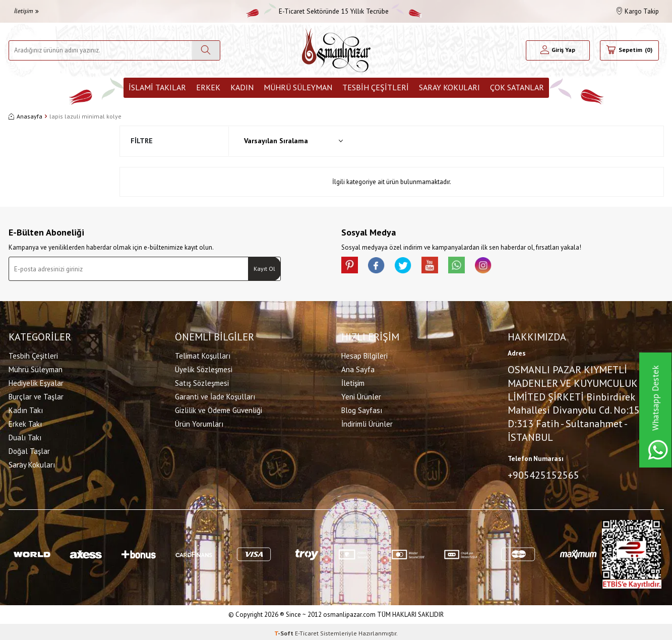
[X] (412, 267)
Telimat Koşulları (203, 354)
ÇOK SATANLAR (517, 87)
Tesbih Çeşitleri (376, 87)
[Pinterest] (351, 267)
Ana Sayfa (358, 368)
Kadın (242, 87)
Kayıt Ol (264, 269)
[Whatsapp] (472, 267)
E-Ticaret (307, 630)
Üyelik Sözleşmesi (204, 368)
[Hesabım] (558, 50)
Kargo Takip (638, 11)
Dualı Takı (25, 436)
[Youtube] (442, 267)
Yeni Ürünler (361, 395)
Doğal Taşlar (29, 450)
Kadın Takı (26, 409)
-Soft (285, 630)
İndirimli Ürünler (367, 422)
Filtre (142, 141)
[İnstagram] (503, 267)
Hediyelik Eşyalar (36, 382)
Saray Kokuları (449, 87)
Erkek (208, 87)
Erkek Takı (25, 422)
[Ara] (206, 50)
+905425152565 (543, 474)
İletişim (26, 11)
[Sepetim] (629, 50)
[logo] (336, 50)
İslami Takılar (157, 87)
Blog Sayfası (362, 409)
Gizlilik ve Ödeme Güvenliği (219, 409)
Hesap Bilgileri (364, 354)
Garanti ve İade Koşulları (215, 395)
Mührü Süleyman (298, 87)
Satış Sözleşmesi (202, 382)
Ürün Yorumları (199, 422)
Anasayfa (25, 116)
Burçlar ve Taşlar (36, 395)
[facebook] (382, 267)
